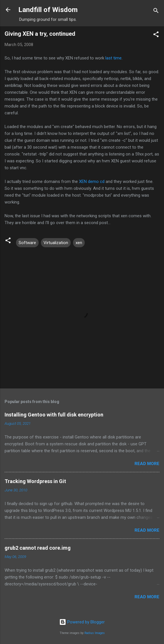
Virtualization (56, 243)
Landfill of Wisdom (48, 10)
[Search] (156, 12)
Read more (147, 464)
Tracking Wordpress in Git (35, 481)
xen (79, 243)
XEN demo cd (92, 182)
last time (113, 58)
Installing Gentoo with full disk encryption (54, 415)
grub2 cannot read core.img (38, 548)
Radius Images (95, 633)
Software (27, 243)
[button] (156, 35)
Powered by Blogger (82, 622)
